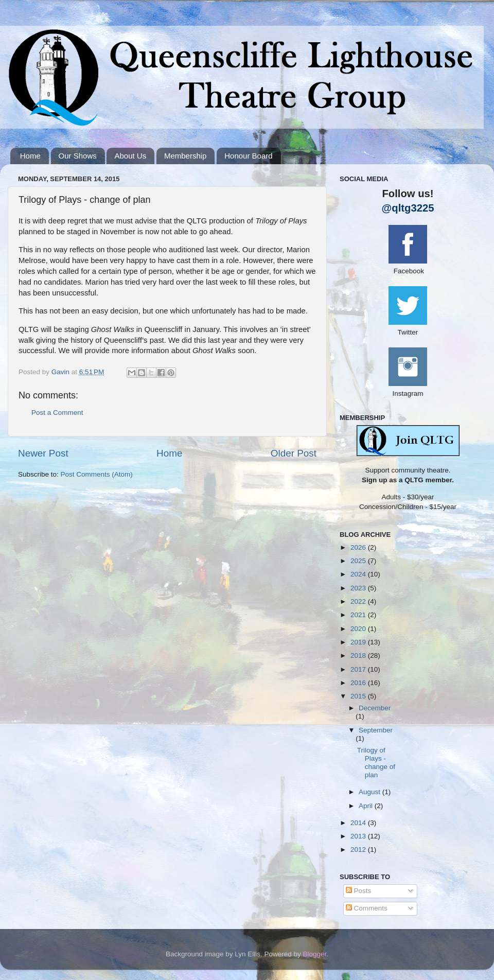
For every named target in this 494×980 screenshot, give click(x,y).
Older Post (294, 453)
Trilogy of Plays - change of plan (376, 763)
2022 (359, 601)
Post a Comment (57, 413)
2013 (359, 836)
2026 (359, 547)
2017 (359, 669)
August (370, 792)
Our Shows (78, 156)
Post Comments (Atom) (97, 474)
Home (30, 156)
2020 (359, 629)
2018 (359, 655)
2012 (359, 850)
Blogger (315, 954)
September (376, 730)
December (375, 708)
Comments (367, 908)
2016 (359, 683)
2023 (359, 588)
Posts (359, 891)
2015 (359, 696)
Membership (186, 156)
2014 (359, 823)
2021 (359, 615)
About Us (130, 156)
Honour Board (248, 156)
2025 (359, 561)
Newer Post (43, 453)
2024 (359, 574)
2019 (359, 642)
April (367, 806)
